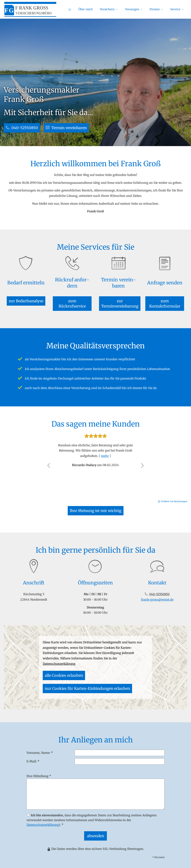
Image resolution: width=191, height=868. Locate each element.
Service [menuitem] (177, 10)
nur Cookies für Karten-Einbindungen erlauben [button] (110, 676)
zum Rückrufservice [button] (72, 296)
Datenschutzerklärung (43, 819)
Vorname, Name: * (40, 747)
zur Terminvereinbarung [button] (118, 296)
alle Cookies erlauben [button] (59, 676)
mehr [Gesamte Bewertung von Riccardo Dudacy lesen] (105, 448)
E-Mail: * (33, 755)
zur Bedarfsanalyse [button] (26, 296)
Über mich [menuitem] (98, 10)
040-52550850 (159, 588)
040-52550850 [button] (23, 127)
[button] (49, 458)
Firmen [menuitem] (159, 10)
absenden (96, 829)
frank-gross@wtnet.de (157, 594)
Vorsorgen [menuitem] (139, 10)
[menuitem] (85, 10)
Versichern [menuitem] (117, 10)
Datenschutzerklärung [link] (59, 665)
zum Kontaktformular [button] (165, 296)
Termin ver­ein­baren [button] (71, 127)
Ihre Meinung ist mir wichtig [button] (95, 504)
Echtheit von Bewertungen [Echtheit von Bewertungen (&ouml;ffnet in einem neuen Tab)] (174, 494)
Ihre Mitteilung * (39, 770)
